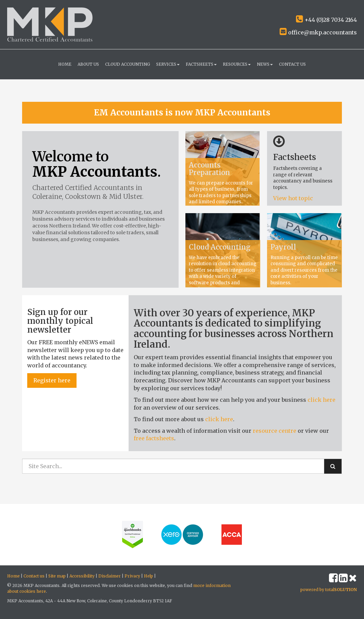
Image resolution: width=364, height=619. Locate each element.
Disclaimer (110, 576)
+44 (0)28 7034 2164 (326, 20)
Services (168, 64)
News (265, 64)
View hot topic (294, 198)
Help (148, 576)
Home (65, 64)
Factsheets (201, 64)
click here (321, 400)
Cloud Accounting (128, 64)
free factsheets (154, 438)
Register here (52, 380)
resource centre (275, 431)
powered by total (329, 590)
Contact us (292, 64)
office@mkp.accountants (318, 32)
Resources (237, 64)
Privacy (132, 576)
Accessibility (82, 576)
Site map (57, 576)
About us (88, 64)
